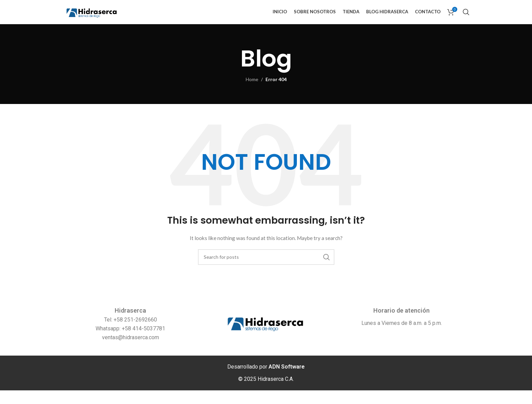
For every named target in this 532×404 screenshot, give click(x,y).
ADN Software (287, 380)
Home (252, 93)
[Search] (466, 19)
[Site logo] (105, 18)
